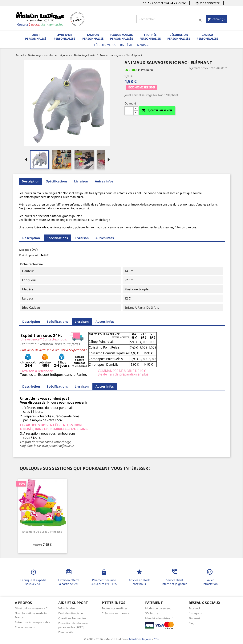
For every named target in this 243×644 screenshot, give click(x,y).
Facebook (195, 608)
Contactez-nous (25, 627)
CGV (157, 639)
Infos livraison (67, 608)
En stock (131, 70)
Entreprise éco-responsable (32, 622)
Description (30, 181)
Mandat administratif (159, 618)
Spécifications (57, 181)
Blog (192, 623)
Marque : (25, 250)
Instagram (195, 613)
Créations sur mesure (116, 613)
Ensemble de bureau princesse (42, 532)
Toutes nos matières (115, 608)
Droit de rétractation (71, 613)
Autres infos (104, 181)
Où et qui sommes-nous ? (31, 608)
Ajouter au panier (157, 110)
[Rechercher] (169, 19)
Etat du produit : (30, 255)
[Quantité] (129, 111)
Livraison (81, 181)
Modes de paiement (158, 608)
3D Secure (152, 613)
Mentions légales (141, 639)
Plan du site (66, 632)
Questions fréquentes (72, 618)
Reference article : (199, 68)
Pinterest (194, 618)
